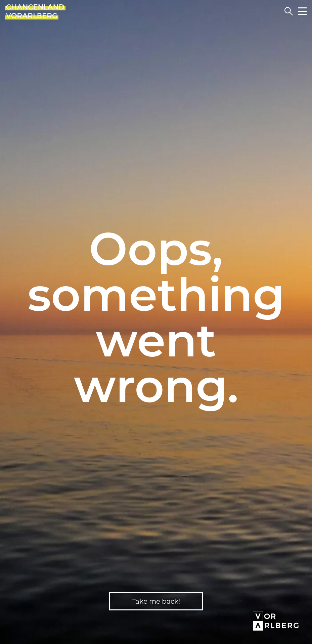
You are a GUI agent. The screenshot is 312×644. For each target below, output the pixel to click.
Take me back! (156, 601)
